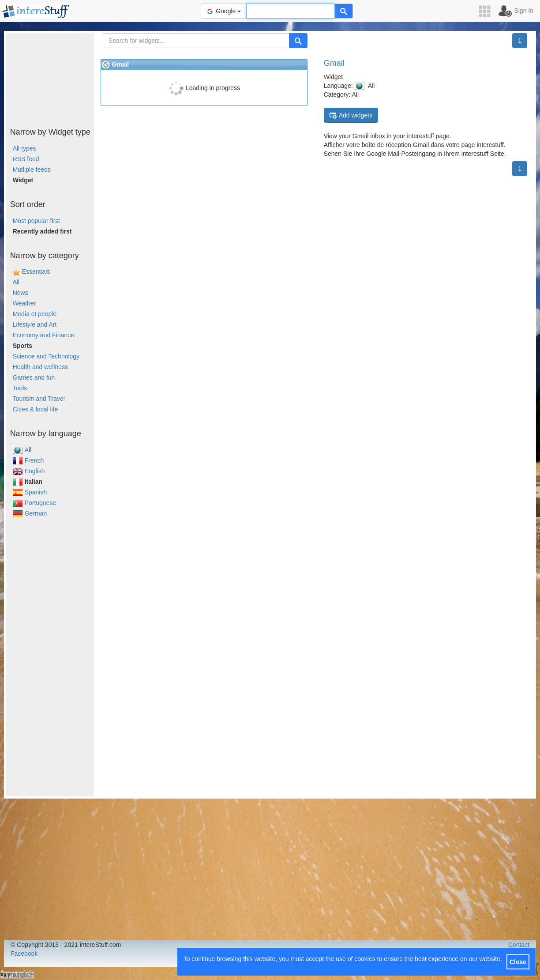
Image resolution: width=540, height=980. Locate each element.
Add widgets (351, 115)
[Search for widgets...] (196, 41)
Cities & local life (36, 409)
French (28, 460)
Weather (24, 303)
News (21, 293)
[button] (487, 11)
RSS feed (26, 159)
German (30, 513)
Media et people (35, 314)
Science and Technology (46, 356)
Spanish (30, 492)
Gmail (334, 63)
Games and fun (34, 377)
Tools (20, 388)
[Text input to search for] (291, 11)
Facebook (24, 954)
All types (24, 148)
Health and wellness (40, 367)
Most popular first (36, 221)
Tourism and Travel (39, 399)
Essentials (36, 271)
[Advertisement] (50, 77)
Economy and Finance (43, 335)
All (16, 282)
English (29, 471)
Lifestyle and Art (35, 324)
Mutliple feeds (32, 170)
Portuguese (35, 503)
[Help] (344, 11)
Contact (519, 945)
